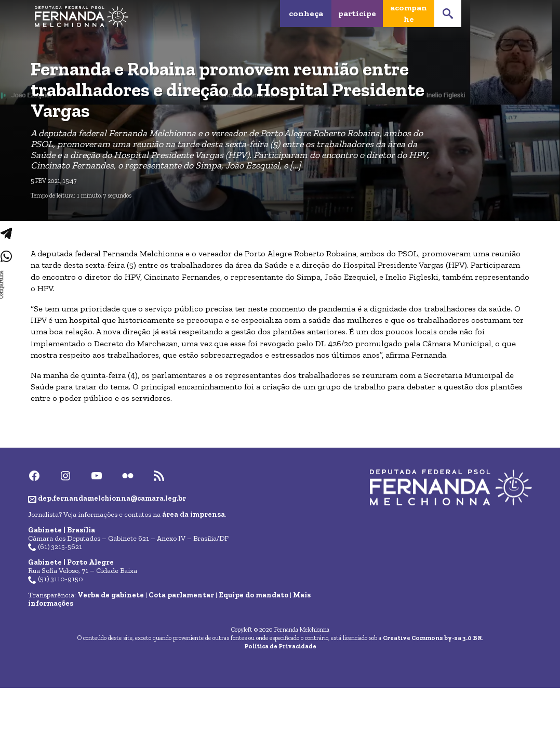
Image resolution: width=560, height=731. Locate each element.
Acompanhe (409, 13)
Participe (357, 13)
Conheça (306, 13)
